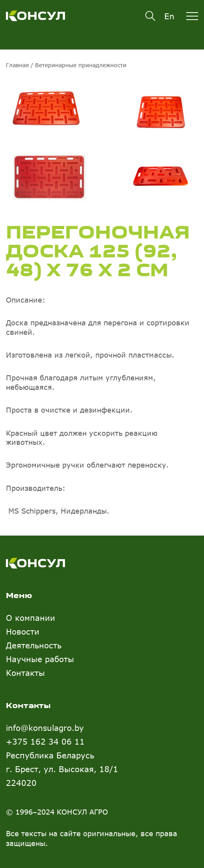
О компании (31, 618)
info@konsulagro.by (45, 728)
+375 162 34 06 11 (45, 741)
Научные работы (40, 659)
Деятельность (34, 645)
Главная (17, 65)
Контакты (25, 673)
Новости (23, 631)
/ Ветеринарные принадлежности (78, 65)
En (169, 16)
